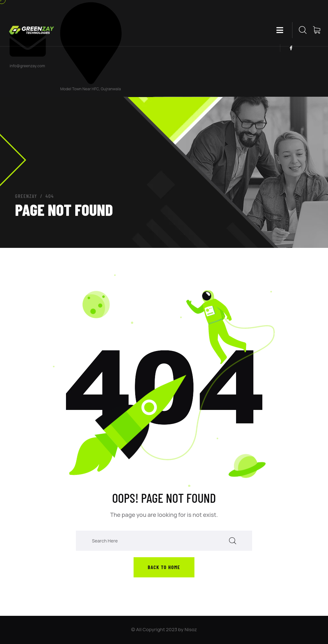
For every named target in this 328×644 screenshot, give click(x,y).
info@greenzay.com (27, 66)
